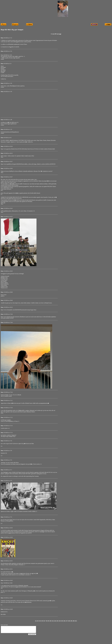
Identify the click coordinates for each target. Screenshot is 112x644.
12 (55, 621)
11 (53, 621)
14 (60, 621)
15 (62, 621)
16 (64, 621)
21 (76, 621)
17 (67, 621)
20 (74, 621)
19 (71, 621)
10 (50, 621)
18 (69, 621)
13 (57, 621)
